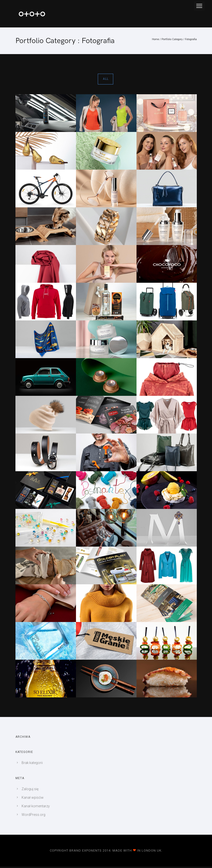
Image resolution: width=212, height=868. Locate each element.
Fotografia (191, 39)
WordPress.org (33, 815)
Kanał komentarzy (36, 806)
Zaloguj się (30, 789)
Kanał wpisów (33, 798)
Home (156, 39)
